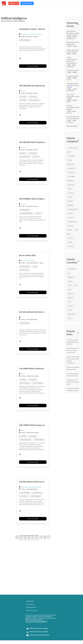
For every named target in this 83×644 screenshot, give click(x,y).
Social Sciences (72, 222)
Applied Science (24, 496)
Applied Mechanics (37, 493)
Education (71, 193)
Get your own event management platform (36, 622)
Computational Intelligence (26, 213)
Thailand (70, 298)
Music (70, 189)
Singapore (71, 277)
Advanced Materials (25, 383)
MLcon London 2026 (27, 255)
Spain (70, 285)
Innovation (71, 172)
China (70, 289)
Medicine (71, 246)
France (70, 310)
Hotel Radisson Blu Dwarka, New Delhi (31, 487)
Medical (70, 213)
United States (72, 269)
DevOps (35, 266)
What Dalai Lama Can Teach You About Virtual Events (73, 350)
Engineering (71, 168)
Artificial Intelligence (25, 40)
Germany (71, 293)
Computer (39, 213)
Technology (71, 156)
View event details (33, 66)
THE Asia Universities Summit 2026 (73, 108)
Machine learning (24, 270)
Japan (70, 318)
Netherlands (72, 314)
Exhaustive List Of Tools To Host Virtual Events (73, 382)
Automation (36, 157)
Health (70, 242)
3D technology (33, 97)
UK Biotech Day (71, 71)
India (69, 302)
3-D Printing (23, 97)
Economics (71, 185)
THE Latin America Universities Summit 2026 (73, 85)
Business (70, 238)
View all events (72, 126)
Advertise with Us (31, 607)
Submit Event (27, 3)
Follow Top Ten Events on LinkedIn (37, 632)
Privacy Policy (30, 601)
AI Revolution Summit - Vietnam (32, 29)
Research (71, 217)
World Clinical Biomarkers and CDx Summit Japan (73, 33)
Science (70, 197)
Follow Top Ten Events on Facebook (38, 635)
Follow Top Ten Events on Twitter (37, 629)
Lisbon (23, 374)
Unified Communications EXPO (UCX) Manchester (72, 60)
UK (69, 273)
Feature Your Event (32, 610)
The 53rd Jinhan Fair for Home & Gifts (73, 118)
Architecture (23, 100)
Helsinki (23, 91)
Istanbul (23, 204)
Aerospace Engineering (25, 440)
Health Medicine (73, 209)
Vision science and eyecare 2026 (72, 51)
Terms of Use (30, 604)
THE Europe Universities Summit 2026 (73, 96)
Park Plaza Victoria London (28, 261)
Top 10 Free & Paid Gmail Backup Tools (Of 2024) (72, 342)
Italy (76, 285)
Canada (70, 281)
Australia (71, 306)
